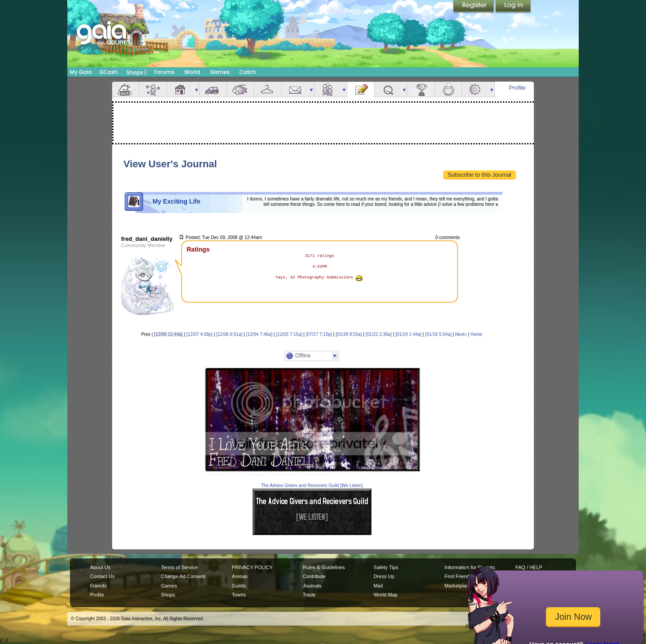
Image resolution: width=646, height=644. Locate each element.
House (180, 89)
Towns (239, 595)
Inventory (268, 89)
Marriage (448, 89)
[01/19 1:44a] (408, 334)
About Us (100, 567)
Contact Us (103, 576)
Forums (164, 72)
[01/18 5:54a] (438, 334)
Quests (388, 89)
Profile (517, 88)
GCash (109, 72)
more (196, 89)
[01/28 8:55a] (349, 334)
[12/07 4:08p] (199, 334)
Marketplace (458, 586)
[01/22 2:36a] (379, 334)
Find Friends (458, 576)
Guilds (239, 586)
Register (474, 7)
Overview (126, 89)
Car (213, 89)
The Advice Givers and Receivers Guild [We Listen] (312, 485)
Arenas (240, 576)
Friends (328, 89)
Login (513, 7)
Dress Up (384, 576)
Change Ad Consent (183, 576)
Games (220, 72)
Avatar (153, 89)
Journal (361, 89)
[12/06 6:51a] (229, 334)
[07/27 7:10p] (319, 334)
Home (477, 334)
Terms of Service (179, 567)
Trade (309, 595)
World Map (386, 595)
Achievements (421, 89)
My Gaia (81, 72)
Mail (295, 89)
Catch (248, 72)
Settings (476, 89)
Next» (461, 334)
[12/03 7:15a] (289, 334)
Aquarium (240, 89)
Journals (312, 586)
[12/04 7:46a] (259, 334)
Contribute (314, 576)
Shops (137, 72)
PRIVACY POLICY (252, 567)
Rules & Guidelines (324, 567)
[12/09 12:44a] (168, 334)
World (192, 72)
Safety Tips (386, 567)
